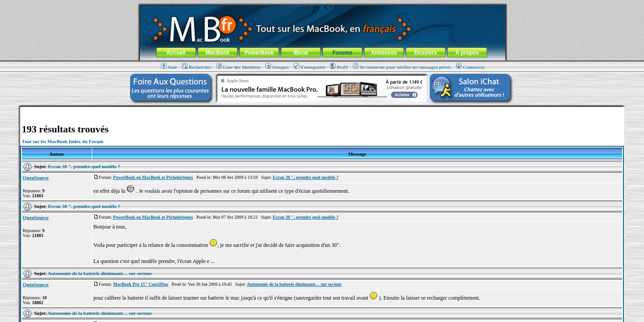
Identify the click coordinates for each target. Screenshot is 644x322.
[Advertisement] (322, 110)
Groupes (277, 67)
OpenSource (36, 178)
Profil (339, 67)
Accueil (176, 53)
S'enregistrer (309, 67)
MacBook (218, 53)
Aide (169, 67)
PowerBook (259, 53)
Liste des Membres (239, 67)
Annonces (384, 53)
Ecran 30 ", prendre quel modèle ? (84, 166)
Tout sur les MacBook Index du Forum (63, 141)
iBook (301, 53)
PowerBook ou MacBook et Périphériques (153, 177)
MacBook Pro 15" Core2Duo (141, 284)
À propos (467, 53)
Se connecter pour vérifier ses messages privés (402, 67)
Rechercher (197, 67)
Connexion (470, 67)
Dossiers (426, 53)
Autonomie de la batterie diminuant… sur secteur (100, 273)
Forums (342, 53)
